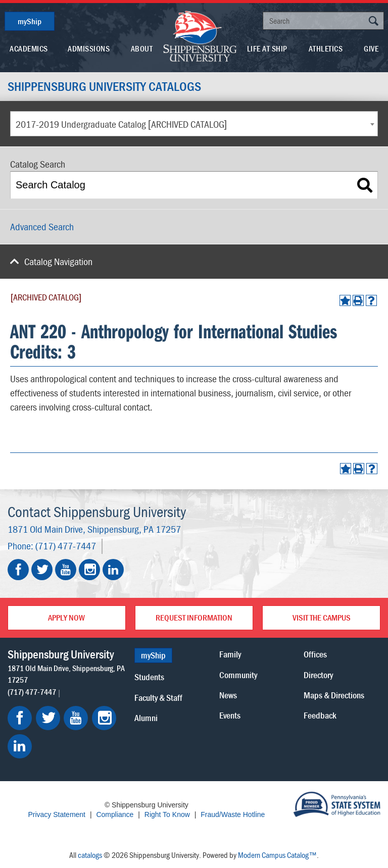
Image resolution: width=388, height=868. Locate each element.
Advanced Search (42, 226)
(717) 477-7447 (66, 546)
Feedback (320, 715)
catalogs (90, 855)
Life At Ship (267, 48)
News (228, 695)
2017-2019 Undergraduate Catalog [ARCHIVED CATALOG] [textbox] (121, 124)
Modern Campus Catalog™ (277, 855)
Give (371, 48)
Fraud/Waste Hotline (233, 814)
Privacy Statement (57, 814)
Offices (315, 654)
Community (238, 674)
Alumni (146, 717)
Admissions (89, 48)
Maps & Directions (334, 695)
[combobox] (194, 124)
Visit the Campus (322, 618)
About (142, 48)
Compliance (115, 814)
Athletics (326, 48)
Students (149, 677)
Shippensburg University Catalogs (106, 86)
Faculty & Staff (158, 697)
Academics (29, 48)
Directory (318, 674)
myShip (30, 21)
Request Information (194, 618)
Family (230, 654)
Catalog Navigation (58, 261)
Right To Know (167, 814)
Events (230, 715)
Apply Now (66, 618)
